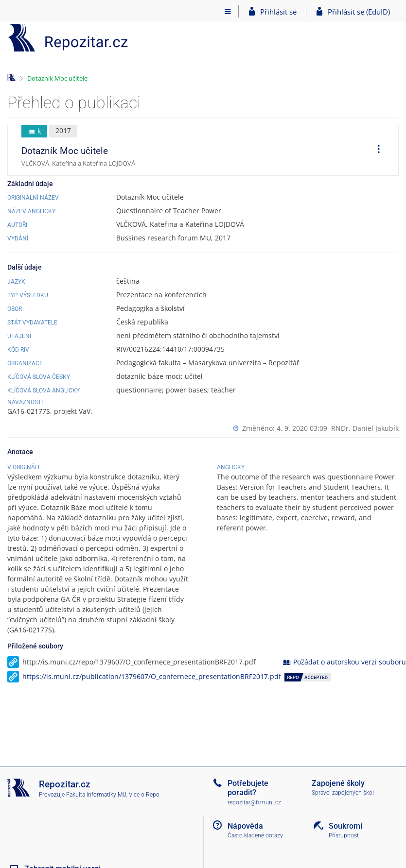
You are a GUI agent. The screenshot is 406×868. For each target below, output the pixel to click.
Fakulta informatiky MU (96, 795)
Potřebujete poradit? (248, 788)
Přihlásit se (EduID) (359, 12)
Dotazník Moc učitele (57, 78)
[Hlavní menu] (228, 11)
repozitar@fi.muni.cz (254, 802)
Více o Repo (144, 795)
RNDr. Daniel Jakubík (365, 428)
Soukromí (345, 826)
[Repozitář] (68, 38)
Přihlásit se (278, 12)
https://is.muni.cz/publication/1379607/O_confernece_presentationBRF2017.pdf (152, 676)
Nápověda (245, 826)
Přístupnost (344, 835)
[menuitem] (375, 151)
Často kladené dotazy (255, 835)
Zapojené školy (338, 783)
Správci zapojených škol (343, 793)
